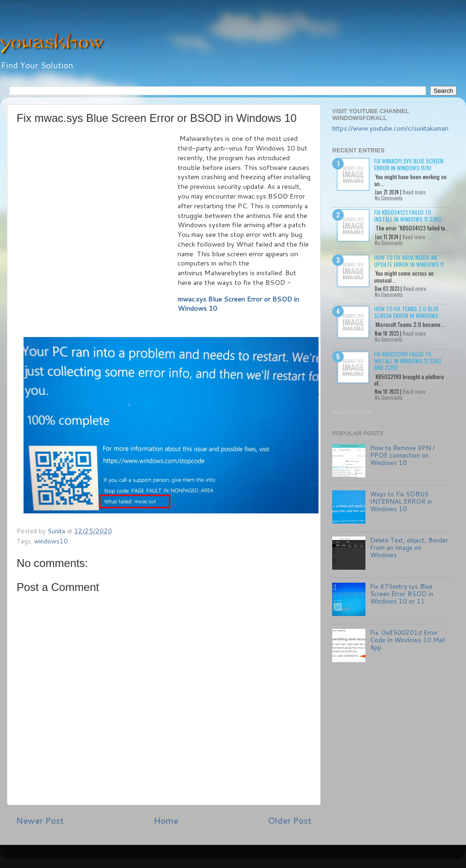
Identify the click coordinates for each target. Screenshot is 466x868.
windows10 (51, 541)
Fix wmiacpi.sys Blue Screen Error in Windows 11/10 (409, 164)
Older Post (290, 820)
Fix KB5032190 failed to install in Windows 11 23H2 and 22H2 (408, 361)
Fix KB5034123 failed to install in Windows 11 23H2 (408, 215)
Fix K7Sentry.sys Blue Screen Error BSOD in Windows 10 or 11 (402, 594)
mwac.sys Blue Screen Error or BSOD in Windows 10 (238, 304)
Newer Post (40, 820)
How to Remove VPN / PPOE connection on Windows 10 (403, 455)
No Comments (389, 198)
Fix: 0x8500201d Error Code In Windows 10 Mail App (407, 640)
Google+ (14, 5)
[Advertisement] (87, 225)
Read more (414, 192)
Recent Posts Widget (352, 412)
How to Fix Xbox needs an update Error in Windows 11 (409, 261)
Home (166, 820)
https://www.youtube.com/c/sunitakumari (390, 128)
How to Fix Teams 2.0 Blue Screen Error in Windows (406, 312)
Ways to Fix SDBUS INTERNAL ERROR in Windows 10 (401, 501)
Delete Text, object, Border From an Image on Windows (409, 547)
